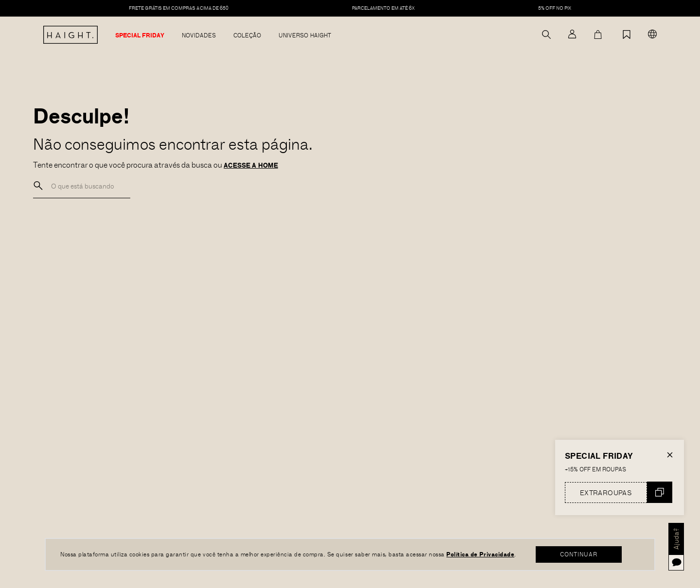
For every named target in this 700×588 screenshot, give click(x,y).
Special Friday (140, 35)
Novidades (199, 35)
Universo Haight (305, 35)
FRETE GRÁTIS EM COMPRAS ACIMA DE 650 (179, 8)
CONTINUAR (579, 554)
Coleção (247, 35)
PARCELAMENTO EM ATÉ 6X (384, 8)
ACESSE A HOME (251, 165)
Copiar (660, 492)
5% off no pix (555, 8)
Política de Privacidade (480, 554)
